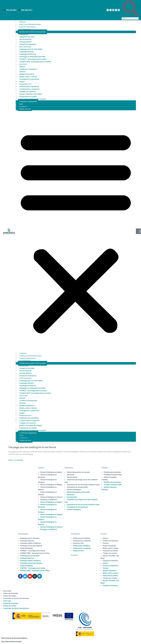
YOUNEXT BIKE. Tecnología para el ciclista (35, 62)
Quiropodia (24, 34)
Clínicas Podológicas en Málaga (51, 485)
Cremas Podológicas (74, 490)
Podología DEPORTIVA (28, 54)
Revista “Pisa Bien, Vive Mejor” (31, 94)
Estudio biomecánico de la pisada (32, 32)
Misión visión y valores (111, 548)
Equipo (22, 82)
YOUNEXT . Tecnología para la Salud (32, 551)
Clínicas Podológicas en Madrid (51, 472)
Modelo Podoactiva (27, 74)
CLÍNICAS (22, 22)
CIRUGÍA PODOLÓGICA (27, 27)
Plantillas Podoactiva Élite (113, 475)
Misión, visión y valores (28, 77)
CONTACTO (23, 107)
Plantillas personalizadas (112, 472)
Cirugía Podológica (27, 548)
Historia (22, 67)
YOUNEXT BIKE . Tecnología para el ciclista (35, 553)
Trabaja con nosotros (28, 92)
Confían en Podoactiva (28, 69)
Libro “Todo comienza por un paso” (33, 99)
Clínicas (41, 468)
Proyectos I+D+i (25, 84)
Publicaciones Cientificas (29, 87)
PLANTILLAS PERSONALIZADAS (30, 24)
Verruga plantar (26, 42)
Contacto (74, 555)
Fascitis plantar (72, 477)
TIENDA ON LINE (25, 109)
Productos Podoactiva (28, 44)
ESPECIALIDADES (25, 47)
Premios (22, 72)
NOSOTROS (23, 64)
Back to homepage (16, 460)
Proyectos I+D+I (78, 543)
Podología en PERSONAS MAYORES (32, 57)
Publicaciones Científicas (82, 538)
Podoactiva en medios (28, 97)
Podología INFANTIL (27, 52)
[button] (76, 231)
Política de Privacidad (11, 593)
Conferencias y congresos (29, 89)
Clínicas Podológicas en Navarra (51, 497)
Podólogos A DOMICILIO (49, 500)
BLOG (21, 104)
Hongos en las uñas (27, 37)
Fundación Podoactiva (28, 102)
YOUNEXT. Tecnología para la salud (33, 59)
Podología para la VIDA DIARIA (31, 49)
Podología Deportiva (27, 541)
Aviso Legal (7, 591)
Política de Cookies (10, 596)
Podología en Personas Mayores (31, 546)
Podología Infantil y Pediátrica (30, 543)
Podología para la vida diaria (30, 538)
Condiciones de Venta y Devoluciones (16, 598)
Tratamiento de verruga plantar (77, 487)
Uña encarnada (25, 39)
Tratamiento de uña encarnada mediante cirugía (83, 485)
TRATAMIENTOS (25, 29)
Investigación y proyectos (29, 79)
